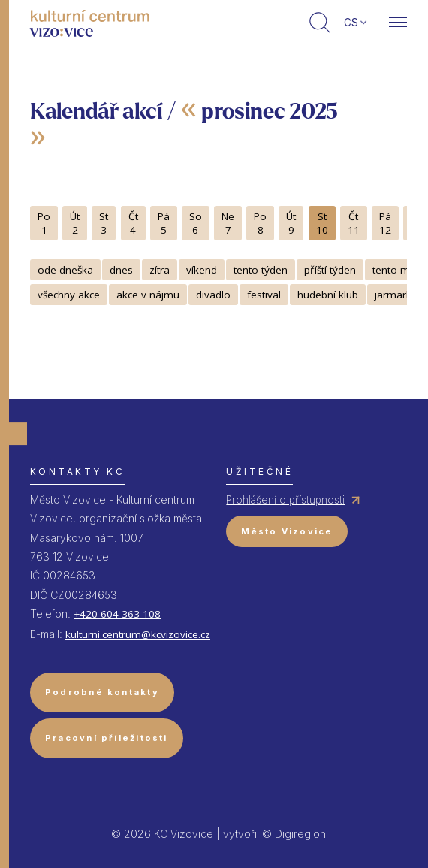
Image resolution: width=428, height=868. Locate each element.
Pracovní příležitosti (107, 738)
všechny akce (69, 295)
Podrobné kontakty (102, 692)
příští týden (330, 270)
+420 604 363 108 (117, 614)
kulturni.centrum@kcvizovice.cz (138, 634)
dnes (121, 270)
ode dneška (65, 270)
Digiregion (300, 834)
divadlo (213, 295)
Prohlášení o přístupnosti (285, 500)
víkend (202, 270)
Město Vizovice (287, 531)
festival (264, 295)
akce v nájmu (148, 295)
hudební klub (328, 295)
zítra (160, 270)
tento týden (261, 270)
